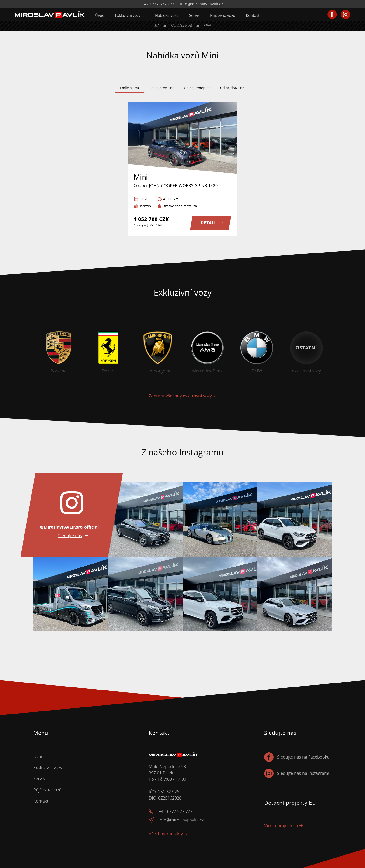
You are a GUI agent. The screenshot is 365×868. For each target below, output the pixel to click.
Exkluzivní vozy (128, 15)
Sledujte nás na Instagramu (304, 773)
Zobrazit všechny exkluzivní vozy (180, 396)
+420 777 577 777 (158, 4)
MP (157, 26)
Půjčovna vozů (223, 15)
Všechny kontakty (166, 834)
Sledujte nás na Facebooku (303, 757)
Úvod (100, 15)
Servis (194, 15)
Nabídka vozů (167, 15)
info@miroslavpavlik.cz (202, 4)
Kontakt (253, 15)
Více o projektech (281, 826)
